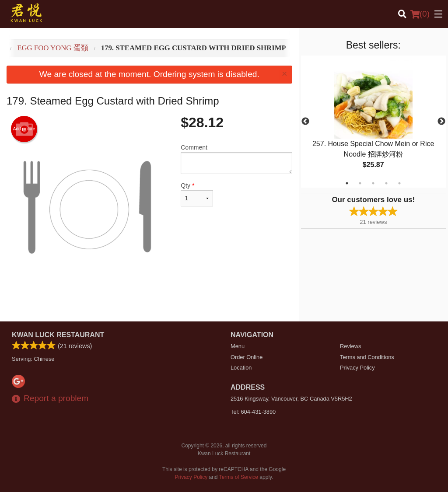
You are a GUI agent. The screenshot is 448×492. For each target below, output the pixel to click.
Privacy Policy (357, 368)
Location (241, 368)
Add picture (24, 129)
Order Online (247, 357)
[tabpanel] (373, 122)
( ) (420, 14)
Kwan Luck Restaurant (58, 335)
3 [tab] (373, 183)
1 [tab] (347, 183)
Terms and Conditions (367, 357)
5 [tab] (399, 183)
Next (441, 122)
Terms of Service (239, 477)
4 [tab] (386, 183)
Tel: (253, 412)
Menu (238, 346)
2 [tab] (360, 183)
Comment (236, 159)
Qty (197, 194)
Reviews (350, 346)
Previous (305, 122)
